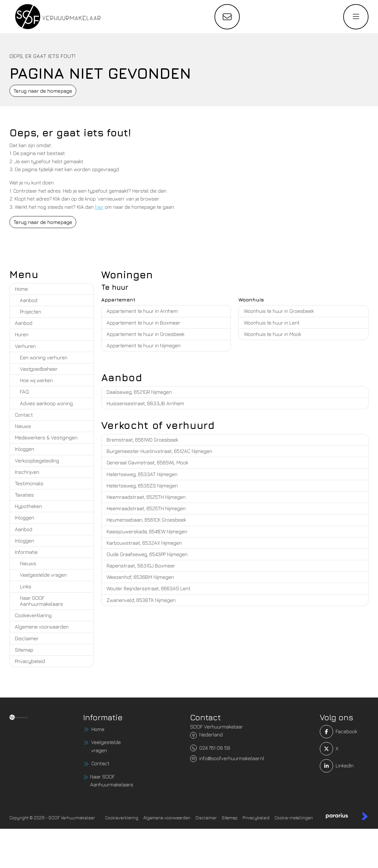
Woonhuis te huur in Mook (273, 334)
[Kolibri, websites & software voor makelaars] (365, 816)
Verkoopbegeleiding (37, 461)
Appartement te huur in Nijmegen (144, 345)
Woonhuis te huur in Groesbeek (279, 311)
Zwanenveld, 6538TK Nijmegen (141, 600)
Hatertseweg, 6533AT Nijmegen (142, 474)
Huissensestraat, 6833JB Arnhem (145, 403)
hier (99, 207)
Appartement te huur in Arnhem (142, 311)
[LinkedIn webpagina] (328, 766)
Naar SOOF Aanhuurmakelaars (41, 601)
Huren (22, 334)
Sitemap (24, 650)
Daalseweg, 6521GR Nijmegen (139, 392)
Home (21, 289)
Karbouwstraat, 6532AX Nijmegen (144, 543)
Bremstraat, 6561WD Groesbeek (142, 440)
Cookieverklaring (33, 615)
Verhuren (25, 346)
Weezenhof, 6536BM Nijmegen (140, 577)
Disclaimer (27, 638)
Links (26, 586)
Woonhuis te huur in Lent (272, 323)
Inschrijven (27, 472)
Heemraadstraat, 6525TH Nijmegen (146, 497)
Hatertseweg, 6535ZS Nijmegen (142, 486)
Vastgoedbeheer (39, 369)
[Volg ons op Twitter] (328, 749)
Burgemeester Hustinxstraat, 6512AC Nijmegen (159, 451)
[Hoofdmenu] (356, 17)
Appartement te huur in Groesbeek (146, 334)
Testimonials (29, 483)
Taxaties (24, 495)
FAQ (24, 392)
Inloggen (25, 449)
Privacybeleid (30, 661)
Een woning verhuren (44, 357)
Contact (24, 415)
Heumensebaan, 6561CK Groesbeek (146, 520)
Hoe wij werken (36, 380)
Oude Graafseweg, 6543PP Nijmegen (147, 554)
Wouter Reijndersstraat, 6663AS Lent (149, 588)
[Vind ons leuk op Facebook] (328, 732)
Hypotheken (28, 506)
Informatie (26, 552)
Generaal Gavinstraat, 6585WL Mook (147, 462)
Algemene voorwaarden (42, 627)
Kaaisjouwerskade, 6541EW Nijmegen (147, 531)
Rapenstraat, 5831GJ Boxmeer (141, 566)
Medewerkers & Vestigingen (46, 437)
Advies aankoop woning (46, 403)
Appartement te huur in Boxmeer (143, 323)
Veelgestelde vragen (43, 575)
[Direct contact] (227, 17)
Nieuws (23, 426)
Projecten (31, 312)
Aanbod (29, 300)
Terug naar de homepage (43, 91)
